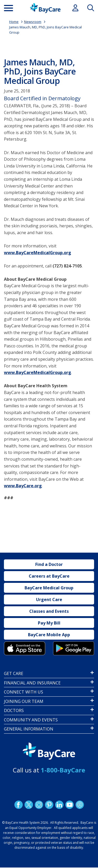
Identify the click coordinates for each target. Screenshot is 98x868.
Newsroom (33, 22)
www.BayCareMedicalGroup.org (38, 253)
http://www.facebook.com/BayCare (18, 805)
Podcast (79, 805)
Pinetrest (49, 805)
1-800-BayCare (63, 770)
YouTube (69, 805)
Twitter (28, 805)
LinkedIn (59, 805)
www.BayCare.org (23, 486)
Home (14, 22)
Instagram (39, 805)
